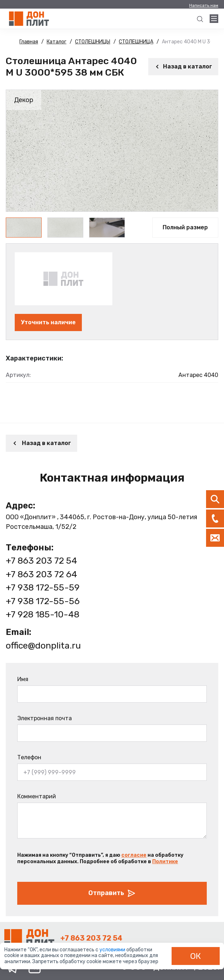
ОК (196, 956)
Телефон (29, 757)
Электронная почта (45, 718)
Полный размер (185, 227)
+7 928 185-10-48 (43, 614)
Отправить (112, 893)
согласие (134, 855)
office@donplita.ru (43, 646)
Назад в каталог (183, 66)
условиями (113, 950)
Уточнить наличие (48, 322)
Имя (23, 679)
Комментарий (37, 796)
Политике (165, 862)
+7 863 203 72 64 (41, 574)
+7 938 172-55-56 (43, 601)
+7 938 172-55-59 (43, 587)
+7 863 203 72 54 (41, 561)
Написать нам (204, 5)
